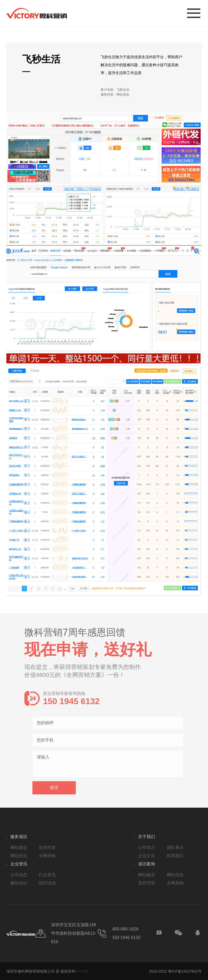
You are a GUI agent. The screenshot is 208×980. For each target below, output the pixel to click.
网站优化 (19, 856)
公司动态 (19, 875)
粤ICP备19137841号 (185, 971)
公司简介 (147, 848)
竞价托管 (47, 848)
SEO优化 (47, 883)
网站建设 (19, 848)
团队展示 (175, 848)
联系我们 (175, 856)
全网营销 (47, 856)
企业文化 (147, 856)
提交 (61, 787)
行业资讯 (47, 875)
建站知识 (19, 883)
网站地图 (82, 971)
